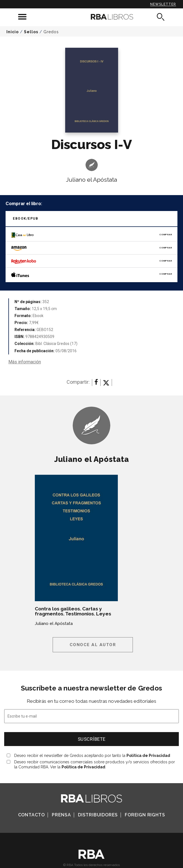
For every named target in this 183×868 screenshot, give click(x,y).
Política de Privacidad (148, 756)
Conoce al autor (93, 645)
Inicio (13, 32)
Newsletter (163, 4)
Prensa (61, 815)
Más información (25, 362)
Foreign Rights (145, 815)
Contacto (31, 815)
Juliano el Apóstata (91, 180)
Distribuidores (98, 815)
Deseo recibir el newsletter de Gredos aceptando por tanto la (92, 756)
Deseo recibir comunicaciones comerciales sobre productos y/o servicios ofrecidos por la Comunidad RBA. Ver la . (95, 764)
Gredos (51, 32)
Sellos (31, 32)
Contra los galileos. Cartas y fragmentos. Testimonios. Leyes (73, 611)
